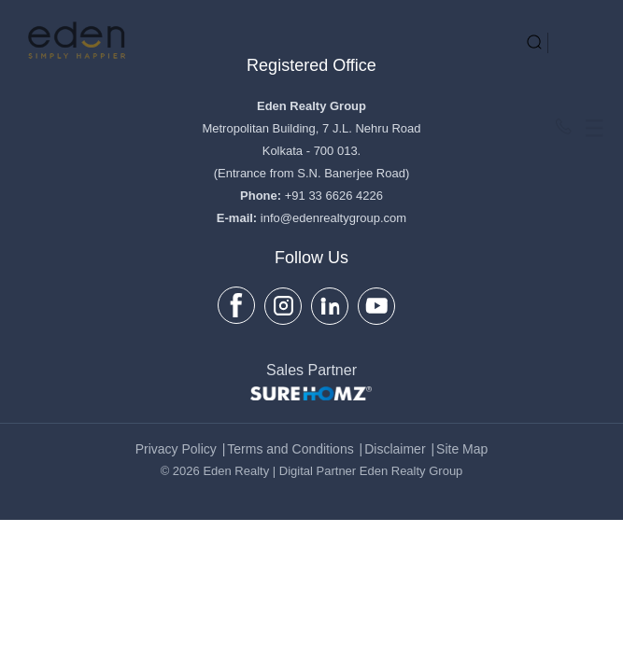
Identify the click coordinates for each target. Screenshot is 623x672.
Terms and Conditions (290, 449)
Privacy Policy (176, 449)
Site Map (462, 449)
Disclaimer (395, 449)
